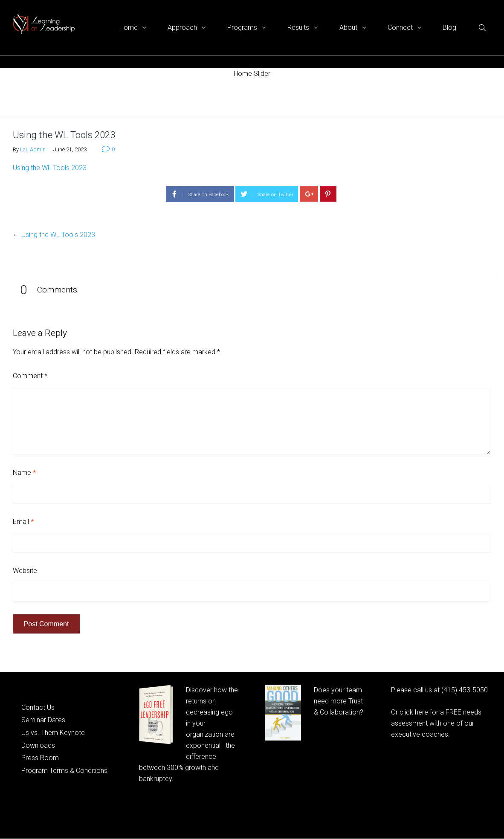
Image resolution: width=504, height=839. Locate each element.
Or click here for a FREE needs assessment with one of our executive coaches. (436, 723)
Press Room (40, 758)
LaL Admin (33, 149)
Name (24, 473)
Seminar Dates (43, 720)
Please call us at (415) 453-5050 (439, 690)
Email (23, 522)
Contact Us (38, 707)
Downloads (38, 745)
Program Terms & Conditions (64, 771)
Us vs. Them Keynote (53, 733)
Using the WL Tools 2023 (50, 168)
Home (21, 97)
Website (25, 571)
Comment (30, 376)
